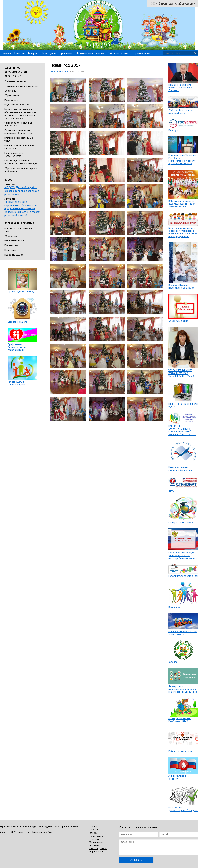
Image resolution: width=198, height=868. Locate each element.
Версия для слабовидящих (177, 3)
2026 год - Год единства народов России (181, 112)
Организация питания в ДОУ (22, 292)
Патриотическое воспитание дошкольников (183, 633)
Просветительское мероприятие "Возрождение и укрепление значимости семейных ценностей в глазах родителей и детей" (22, 208)
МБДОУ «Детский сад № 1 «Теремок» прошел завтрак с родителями (22, 191)
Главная (6, 53)
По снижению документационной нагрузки (183, 809)
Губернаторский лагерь (180, 751)
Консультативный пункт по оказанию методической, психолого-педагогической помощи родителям (183, 232)
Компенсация (11, 245)
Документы (10, 91)
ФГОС (171, 491)
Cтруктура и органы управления (21, 86)
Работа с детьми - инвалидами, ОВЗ (17, 383)
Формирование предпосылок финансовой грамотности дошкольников (183, 689)
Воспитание (174, 607)
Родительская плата (15, 241)
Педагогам (10, 250)
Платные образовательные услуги (19, 139)
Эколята (173, 662)
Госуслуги (173, 130)
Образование (12, 95)
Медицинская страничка (90, 53)
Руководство (11, 100)
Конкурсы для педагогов (181, 523)
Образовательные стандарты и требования (21, 170)
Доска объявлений (178, 321)
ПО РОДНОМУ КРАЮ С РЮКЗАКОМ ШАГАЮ (180, 720)
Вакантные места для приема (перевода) (20, 147)
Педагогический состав (17, 105)
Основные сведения (15, 81)
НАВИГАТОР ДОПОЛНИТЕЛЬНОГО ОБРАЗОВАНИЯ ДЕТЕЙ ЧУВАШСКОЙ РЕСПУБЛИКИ (182, 430)
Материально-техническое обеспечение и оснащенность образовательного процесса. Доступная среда (20, 114)
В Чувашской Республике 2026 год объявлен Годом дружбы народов (182, 204)
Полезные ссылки (14, 255)
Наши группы (48, 53)
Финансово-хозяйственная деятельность (18, 124)
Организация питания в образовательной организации (21, 162)
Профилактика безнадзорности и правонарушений (17, 347)
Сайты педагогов (118, 53)
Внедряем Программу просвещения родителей (181, 286)
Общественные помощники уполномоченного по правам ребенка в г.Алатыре (183, 556)
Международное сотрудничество (14, 154)
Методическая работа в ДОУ (183, 576)
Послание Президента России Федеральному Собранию (180, 88)
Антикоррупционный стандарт (179, 777)
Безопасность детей (18, 322)
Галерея (33, 53)
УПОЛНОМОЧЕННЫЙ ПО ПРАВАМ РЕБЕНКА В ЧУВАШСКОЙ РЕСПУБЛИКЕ (182, 373)
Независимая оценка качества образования (180, 469)
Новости (19, 53)
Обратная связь (141, 53)
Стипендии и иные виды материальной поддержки (18, 132)
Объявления (11, 236)
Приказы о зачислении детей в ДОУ (21, 230)
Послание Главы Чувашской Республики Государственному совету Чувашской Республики (183, 159)
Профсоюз (66, 53)
